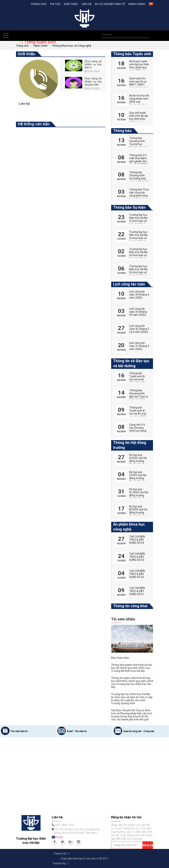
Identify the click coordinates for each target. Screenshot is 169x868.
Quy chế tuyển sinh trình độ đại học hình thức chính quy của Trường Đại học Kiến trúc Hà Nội (139, 120)
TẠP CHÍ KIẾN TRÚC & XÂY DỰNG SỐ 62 (137, 574)
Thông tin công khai (130, 606)
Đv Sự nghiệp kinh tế (110, 4)
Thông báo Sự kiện (129, 207)
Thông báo (122, 131)
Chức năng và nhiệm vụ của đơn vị (93, 64)
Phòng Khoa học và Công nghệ (72, 46)
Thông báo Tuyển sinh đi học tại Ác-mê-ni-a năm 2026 (138, 412)
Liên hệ (86, 4)
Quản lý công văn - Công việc (139, 731)
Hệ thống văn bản (34, 124)
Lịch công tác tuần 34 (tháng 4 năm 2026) (139, 295)
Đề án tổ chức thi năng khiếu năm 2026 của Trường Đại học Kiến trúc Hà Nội (139, 102)
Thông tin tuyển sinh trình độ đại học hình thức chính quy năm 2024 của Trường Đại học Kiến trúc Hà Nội (132, 683)
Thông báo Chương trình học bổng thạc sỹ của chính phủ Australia (139, 178)
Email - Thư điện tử (77, 731)
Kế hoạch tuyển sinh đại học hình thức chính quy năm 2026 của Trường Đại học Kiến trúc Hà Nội (139, 69)
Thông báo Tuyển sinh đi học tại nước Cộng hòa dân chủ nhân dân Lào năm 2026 (138, 381)
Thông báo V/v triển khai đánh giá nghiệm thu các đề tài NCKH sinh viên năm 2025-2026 (138, 163)
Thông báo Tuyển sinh (132, 54)
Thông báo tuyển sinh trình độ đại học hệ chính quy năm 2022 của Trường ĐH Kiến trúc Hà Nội (132, 668)
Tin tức (55, 4)
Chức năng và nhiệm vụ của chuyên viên (93, 82)
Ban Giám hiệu (120, 658)
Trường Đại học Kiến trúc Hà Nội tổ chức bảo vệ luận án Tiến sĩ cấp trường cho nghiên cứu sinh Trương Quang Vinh (132, 699)
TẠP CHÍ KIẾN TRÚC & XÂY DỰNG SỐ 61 (137, 591)
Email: (60, 837)
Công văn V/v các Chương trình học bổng (138, 428)
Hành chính (137, 4)
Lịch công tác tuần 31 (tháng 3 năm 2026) (139, 346)
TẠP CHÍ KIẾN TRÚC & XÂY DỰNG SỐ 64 (137, 540)
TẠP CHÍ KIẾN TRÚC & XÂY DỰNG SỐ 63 (137, 557)
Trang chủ (39, 4)
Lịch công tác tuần (129, 284)
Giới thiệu (71, 4)
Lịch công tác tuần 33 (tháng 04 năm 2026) (138, 312)
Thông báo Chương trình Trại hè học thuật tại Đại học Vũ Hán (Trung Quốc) (139, 146)
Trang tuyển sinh (39, 42)
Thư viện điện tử (19, 731)
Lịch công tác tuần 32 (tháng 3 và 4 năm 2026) (139, 329)
